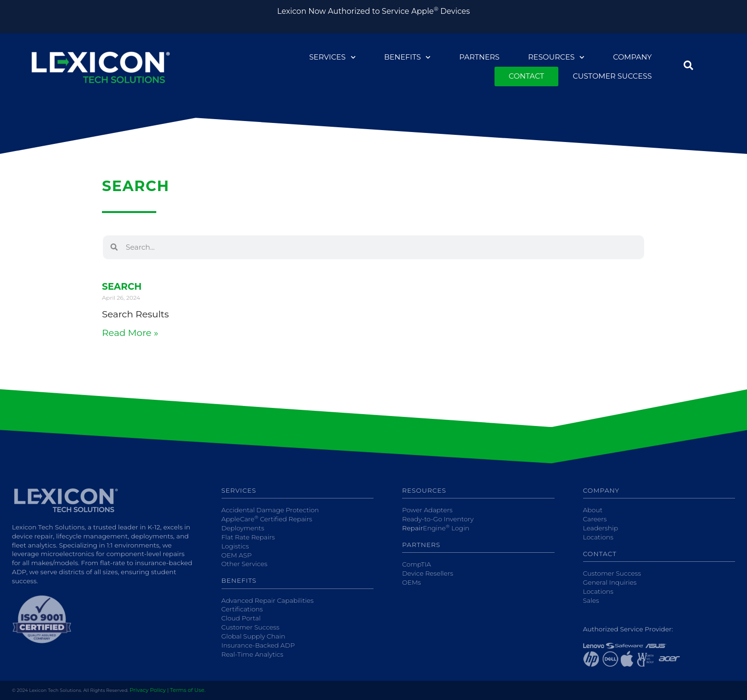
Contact (526, 76)
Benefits (407, 57)
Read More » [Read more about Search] (130, 333)
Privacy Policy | (149, 690)
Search (122, 286)
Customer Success (612, 76)
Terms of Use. (188, 690)
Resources (556, 57)
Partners (479, 57)
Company (632, 57)
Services (332, 57)
